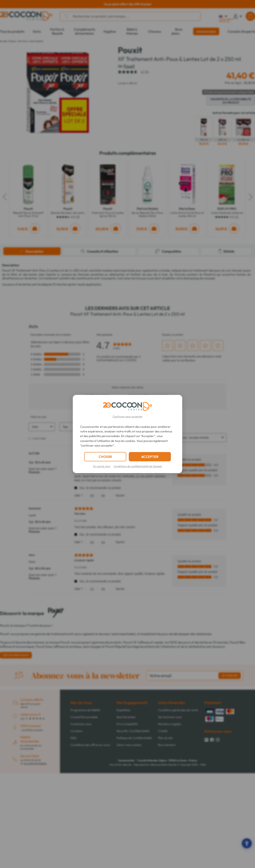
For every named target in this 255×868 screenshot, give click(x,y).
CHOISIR (105, 457)
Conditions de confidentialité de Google (138, 466)
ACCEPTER (150, 457)
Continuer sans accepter (127, 416)
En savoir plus (102, 466)
